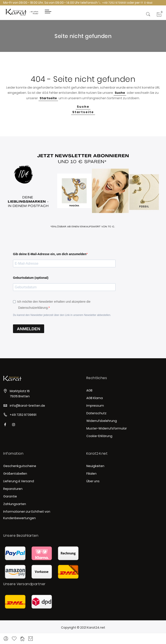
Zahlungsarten (15, 504)
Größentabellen (15, 474)
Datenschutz (96, 413)
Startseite (48, 98)
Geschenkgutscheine (20, 466)
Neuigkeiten (95, 466)
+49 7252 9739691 (112, 3)
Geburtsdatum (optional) (31, 278)
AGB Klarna (95, 398)
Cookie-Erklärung (99, 436)
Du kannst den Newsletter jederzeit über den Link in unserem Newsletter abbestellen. (62, 315)
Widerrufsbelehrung (102, 421)
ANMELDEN (29, 329)
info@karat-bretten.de (27, 406)
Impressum (95, 406)
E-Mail (146, 3)
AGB (89, 390)
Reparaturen (13, 489)
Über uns (93, 481)
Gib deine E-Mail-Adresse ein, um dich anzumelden (50, 254)
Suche (120, 93)
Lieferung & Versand (19, 481)
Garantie (10, 496)
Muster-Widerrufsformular (107, 428)
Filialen (91, 474)
